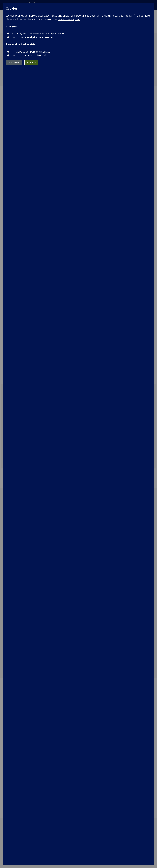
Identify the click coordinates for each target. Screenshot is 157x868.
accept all (31, 62)
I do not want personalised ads (29, 55)
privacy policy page (69, 19)
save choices (14, 62)
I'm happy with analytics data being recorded (37, 34)
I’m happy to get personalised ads (30, 52)
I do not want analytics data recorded (32, 37)
